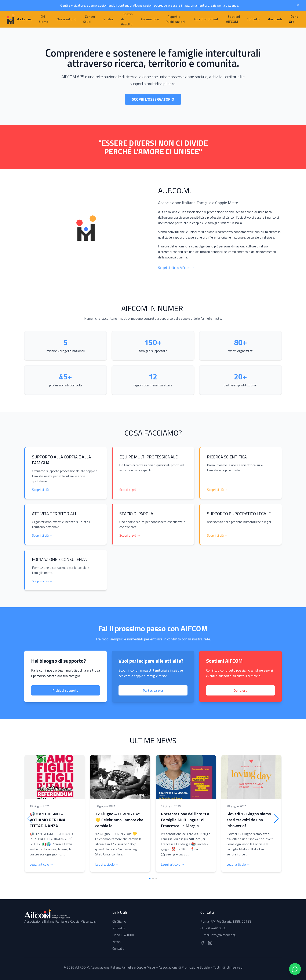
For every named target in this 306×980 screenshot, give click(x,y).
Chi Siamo (119, 921)
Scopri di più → (42, 490)
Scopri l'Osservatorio (153, 99)
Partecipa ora (153, 690)
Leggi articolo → (41, 864)
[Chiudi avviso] (298, 5)
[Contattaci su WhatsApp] (295, 969)
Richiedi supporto (65, 690)
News (116, 942)
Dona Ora (294, 19)
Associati (275, 19)
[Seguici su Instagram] (210, 943)
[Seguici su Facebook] (203, 943)
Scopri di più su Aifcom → (176, 268)
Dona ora (241, 690)
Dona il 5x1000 (123, 935)
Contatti (118, 948)
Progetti (119, 928)
